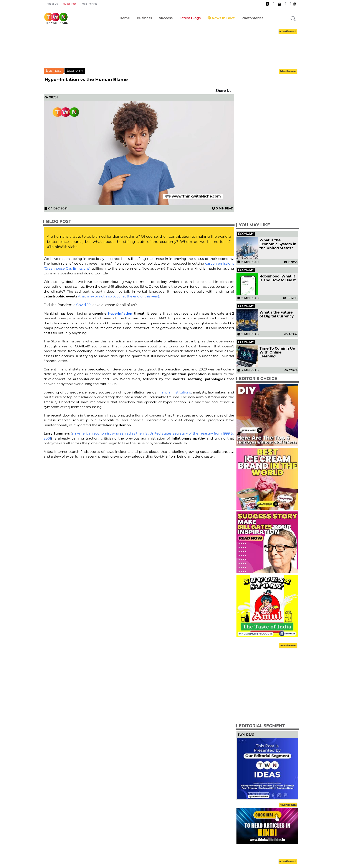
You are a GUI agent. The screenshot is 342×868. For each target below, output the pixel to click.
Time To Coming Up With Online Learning (277, 352)
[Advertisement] (171, 48)
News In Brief (221, 18)
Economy (75, 71)
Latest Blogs (190, 18)
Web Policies (89, 4)
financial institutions (174, 392)
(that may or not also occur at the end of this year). (119, 296)
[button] (293, 19)
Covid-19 (83, 305)
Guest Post (70, 4)
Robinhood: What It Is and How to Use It (278, 278)
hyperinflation (120, 313)
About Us (52, 4)
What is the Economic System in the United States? (278, 244)
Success (166, 18)
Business (144, 18)
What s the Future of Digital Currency (277, 314)
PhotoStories (252, 18)
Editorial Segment (262, 726)
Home (125, 18)
